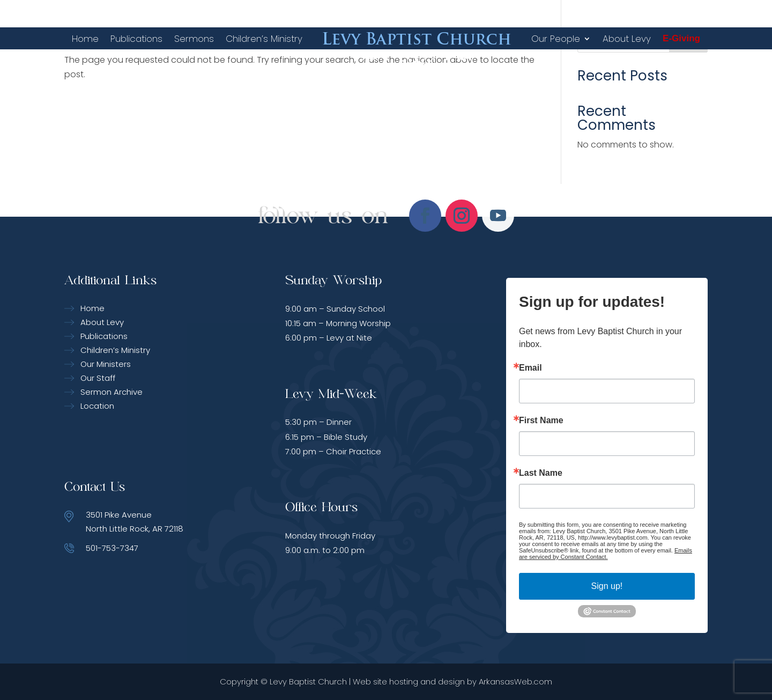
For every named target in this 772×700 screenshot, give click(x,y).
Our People (556, 39)
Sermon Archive (112, 392)
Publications (136, 39)
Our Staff (98, 378)
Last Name (541, 473)
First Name (541, 421)
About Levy (627, 39)
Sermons (194, 39)
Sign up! (607, 586)
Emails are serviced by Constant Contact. (606, 554)
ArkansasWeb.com (515, 681)
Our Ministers (106, 364)
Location (97, 406)
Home (85, 39)
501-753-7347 (112, 548)
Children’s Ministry (264, 39)
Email (530, 368)
